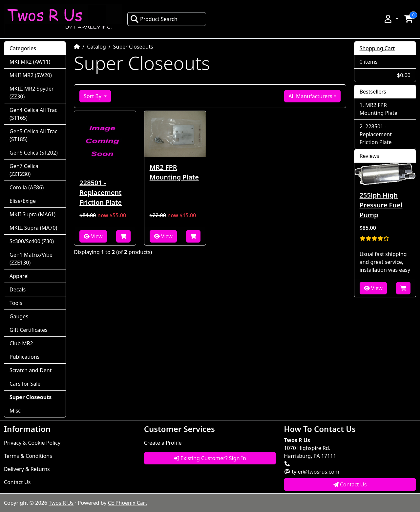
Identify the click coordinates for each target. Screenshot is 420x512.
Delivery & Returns (27, 469)
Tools (16, 303)
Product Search (154, 19)
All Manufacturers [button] (310, 96)
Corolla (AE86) (27, 187)
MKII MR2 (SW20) (31, 75)
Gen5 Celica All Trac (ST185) (33, 135)
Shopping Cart (377, 48)
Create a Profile (163, 443)
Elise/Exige (23, 201)
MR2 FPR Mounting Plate (174, 172)
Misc (15, 411)
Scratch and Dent (31, 370)
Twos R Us (61, 503)
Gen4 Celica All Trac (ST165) (33, 114)
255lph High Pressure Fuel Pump (381, 205)
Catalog (96, 47)
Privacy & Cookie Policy (32, 443)
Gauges (19, 316)
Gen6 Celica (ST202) (34, 153)
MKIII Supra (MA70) (33, 228)
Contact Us (17, 482)
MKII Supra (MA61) (32, 214)
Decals (18, 289)
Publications (24, 357)
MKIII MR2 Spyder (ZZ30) (32, 93)
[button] (391, 19)
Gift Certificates (29, 330)
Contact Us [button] (350, 484)
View (93, 236)
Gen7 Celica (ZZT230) (24, 170)
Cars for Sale (25, 384)
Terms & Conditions (28, 456)
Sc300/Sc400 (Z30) (32, 241)
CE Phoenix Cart (128, 503)
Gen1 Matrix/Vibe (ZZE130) (31, 259)
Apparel (19, 276)
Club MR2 (21, 343)
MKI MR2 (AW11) (30, 62)
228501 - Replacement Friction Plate (101, 192)
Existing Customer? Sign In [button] (210, 458)
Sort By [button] (93, 96)
